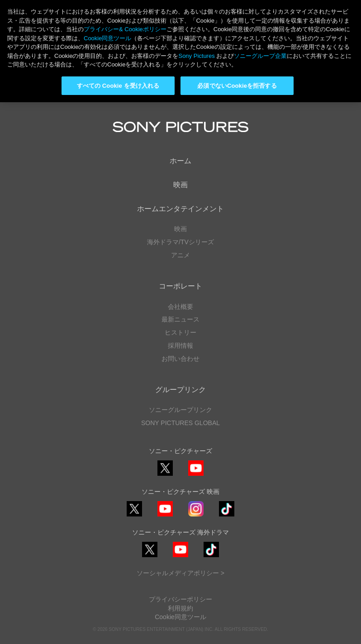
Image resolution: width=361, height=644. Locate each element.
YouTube (196, 476)
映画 (180, 185)
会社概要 (180, 307)
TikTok (227, 516)
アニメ (180, 255)
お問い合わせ (180, 359)
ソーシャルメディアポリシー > (180, 573)
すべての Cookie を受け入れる (118, 86)
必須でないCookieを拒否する (237, 86)
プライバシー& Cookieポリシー (125, 29)
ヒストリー (180, 332)
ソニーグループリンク (180, 410)
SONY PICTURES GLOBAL (180, 423)
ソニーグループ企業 (260, 56)
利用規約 (180, 608)
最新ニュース (180, 319)
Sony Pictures (196, 56)
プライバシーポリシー (180, 599)
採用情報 (180, 346)
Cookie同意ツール (180, 617)
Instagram (196, 516)
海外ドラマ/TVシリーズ (180, 242)
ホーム (180, 161)
